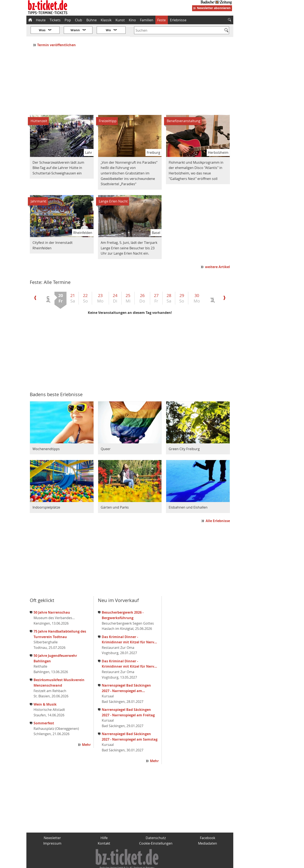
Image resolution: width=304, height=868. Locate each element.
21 (73, 286)
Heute (41, 20)
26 (142, 286)
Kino (132, 20)
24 (115, 286)
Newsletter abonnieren (214, 8)
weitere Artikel (217, 254)
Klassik (106, 20)
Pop (68, 20)
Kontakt (104, 831)
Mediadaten (208, 831)
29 (182, 286)
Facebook (208, 825)
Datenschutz (156, 825)
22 (85, 286)
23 (100, 286)
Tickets (55, 20)
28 (169, 286)
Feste (161, 20)
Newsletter (52, 825)
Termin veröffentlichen (57, 32)
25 (128, 286)
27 (156, 286)
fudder (128, 863)
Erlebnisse (178, 20)
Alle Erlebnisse (218, 508)
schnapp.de (110, 863)
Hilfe (104, 825)
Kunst (120, 20)
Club (79, 20)
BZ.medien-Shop (182, 863)
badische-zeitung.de (81, 863)
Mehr (86, 732)
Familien (147, 20)
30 (197, 286)
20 (61, 286)
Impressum (52, 831)
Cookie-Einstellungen (156, 831)
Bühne (92, 20)
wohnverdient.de (151, 863)
